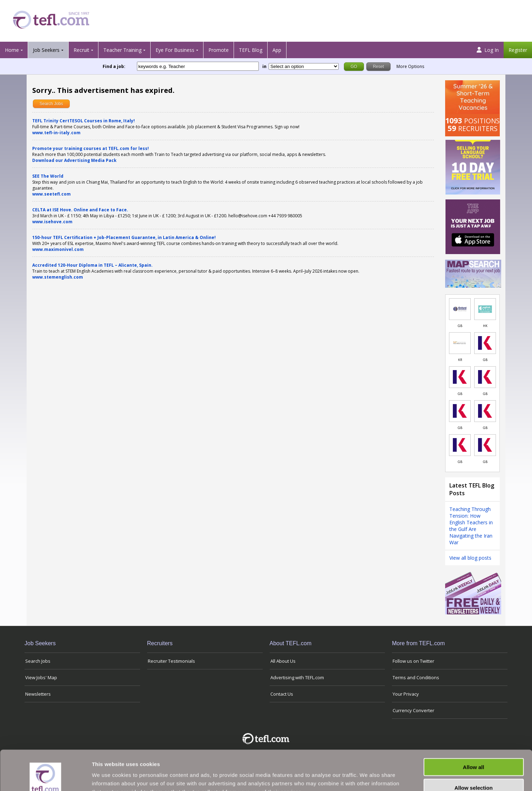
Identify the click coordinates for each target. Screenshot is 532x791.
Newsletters (38, 694)
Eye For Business (175, 50)
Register (518, 50)
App (277, 50)
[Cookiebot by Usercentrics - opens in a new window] (45, 777)
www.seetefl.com (51, 194)
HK (485, 326)
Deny (474, 770)
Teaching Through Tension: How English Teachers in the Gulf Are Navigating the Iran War (471, 526)
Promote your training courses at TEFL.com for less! (91, 148)
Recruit (81, 50)
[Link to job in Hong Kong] (485, 309)
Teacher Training (122, 50)
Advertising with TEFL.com (297, 677)
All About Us (283, 661)
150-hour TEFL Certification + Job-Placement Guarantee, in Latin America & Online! (124, 237)
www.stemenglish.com (58, 277)
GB (460, 326)
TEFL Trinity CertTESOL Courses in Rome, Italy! (84, 121)
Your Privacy (406, 694)
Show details (368, 777)
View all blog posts (470, 558)
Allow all (474, 729)
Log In (488, 50)
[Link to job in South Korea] (460, 343)
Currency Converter (413, 710)
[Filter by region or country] (304, 66)
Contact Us (282, 694)
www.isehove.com (52, 222)
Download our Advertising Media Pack (74, 160)
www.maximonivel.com (58, 249)
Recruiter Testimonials (171, 661)
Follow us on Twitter (413, 661)
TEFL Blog (251, 50)
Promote (219, 50)
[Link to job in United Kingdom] (460, 309)
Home (12, 50)
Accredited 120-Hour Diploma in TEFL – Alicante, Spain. (92, 265)
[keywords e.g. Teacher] (198, 66)
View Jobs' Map (41, 677)
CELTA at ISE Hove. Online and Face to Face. (80, 210)
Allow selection (473, 750)
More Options (410, 66)
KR (460, 360)
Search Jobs (51, 104)
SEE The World (48, 176)
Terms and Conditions (416, 677)
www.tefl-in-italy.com (56, 133)
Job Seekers (46, 50)
